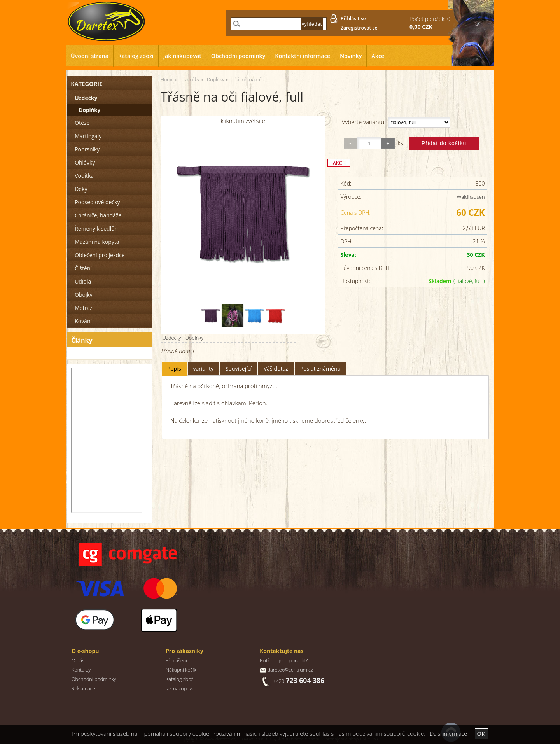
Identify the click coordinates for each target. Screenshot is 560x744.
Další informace (448, 734)
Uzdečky (172, 338)
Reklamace (83, 689)
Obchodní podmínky (238, 56)
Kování (83, 321)
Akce (378, 56)
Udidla (83, 281)
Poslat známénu (320, 368)
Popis (174, 368)
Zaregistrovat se (359, 28)
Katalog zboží (136, 56)
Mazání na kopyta (97, 242)
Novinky (351, 56)
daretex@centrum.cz (290, 670)
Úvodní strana (90, 56)
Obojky (84, 295)
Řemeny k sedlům (97, 228)
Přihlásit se (353, 18)
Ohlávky (85, 162)
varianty (203, 368)
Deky (81, 189)
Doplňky (194, 338)
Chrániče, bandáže (98, 215)
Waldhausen (471, 197)
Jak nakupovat (182, 56)
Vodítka (84, 176)
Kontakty (81, 670)
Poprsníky (87, 149)
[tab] (174, 369)
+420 (299, 681)
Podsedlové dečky (97, 202)
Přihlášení (176, 661)
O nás (78, 661)
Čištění (83, 268)
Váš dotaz (276, 368)
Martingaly (88, 136)
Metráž (83, 308)
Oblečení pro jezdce (100, 255)
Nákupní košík (181, 670)
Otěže (82, 123)
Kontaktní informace (303, 56)
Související (239, 368)
